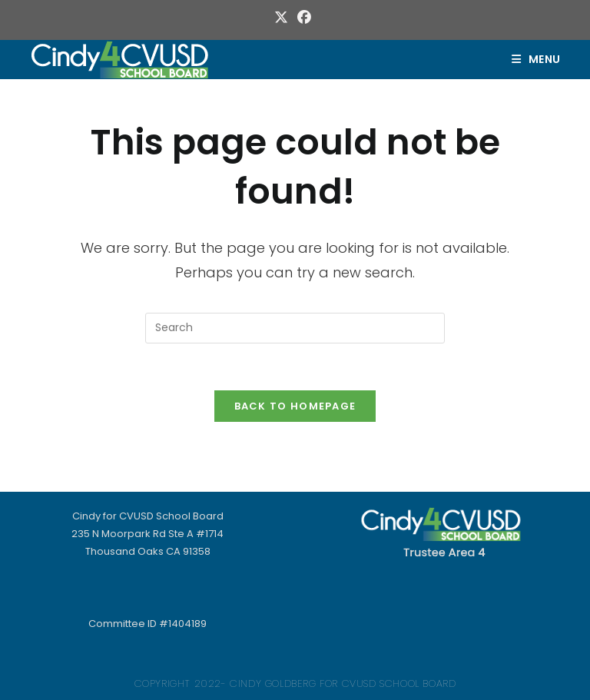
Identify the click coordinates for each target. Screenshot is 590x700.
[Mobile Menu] (536, 59)
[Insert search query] (295, 328)
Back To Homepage (295, 406)
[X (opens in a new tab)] (283, 18)
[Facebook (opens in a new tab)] (304, 18)
